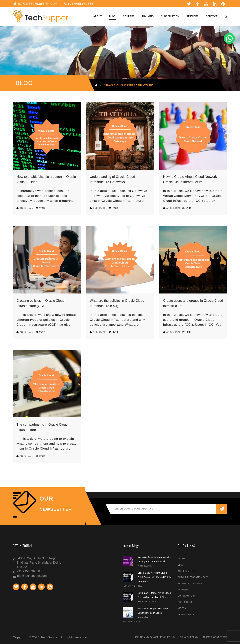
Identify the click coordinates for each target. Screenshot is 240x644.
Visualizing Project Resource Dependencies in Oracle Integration (153, 613)
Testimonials (186, 615)
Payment (183, 590)
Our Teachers (186, 596)
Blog (181, 565)
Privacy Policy (189, 637)
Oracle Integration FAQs (193, 577)
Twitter (189, 4)
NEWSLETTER (56, 509)
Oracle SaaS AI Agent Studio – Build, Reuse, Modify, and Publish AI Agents (155, 577)
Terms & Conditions (215, 637)
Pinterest (223, 4)
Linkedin (215, 4)
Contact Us (185, 602)
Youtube (206, 4)
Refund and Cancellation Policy (155, 637)
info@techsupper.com (35, 4)
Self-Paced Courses (190, 584)
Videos (182, 608)
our (46, 499)
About (182, 559)
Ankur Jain (26, 208)
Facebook (198, 4)
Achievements (187, 571)
